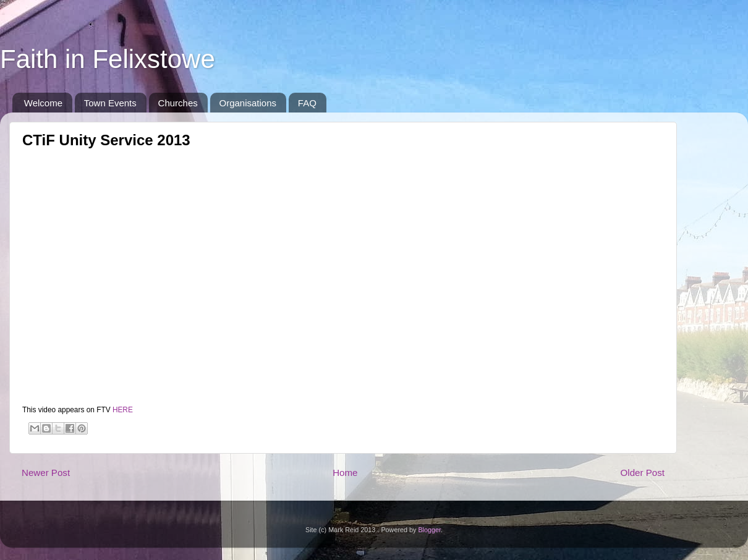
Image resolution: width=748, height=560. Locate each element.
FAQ (307, 103)
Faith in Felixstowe (108, 59)
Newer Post (46, 473)
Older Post (643, 473)
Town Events (110, 103)
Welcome (43, 103)
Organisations (248, 103)
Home (345, 473)
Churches (178, 103)
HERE (123, 410)
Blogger (429, 530)
